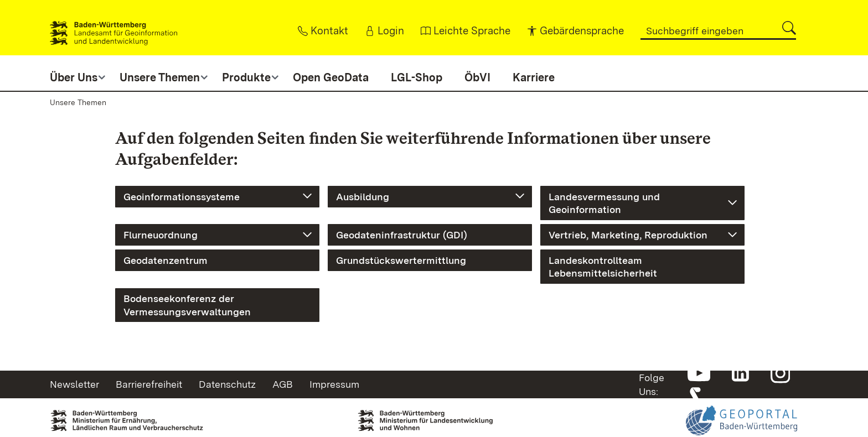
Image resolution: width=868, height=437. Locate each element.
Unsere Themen (78, 102)
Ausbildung (363, 197)
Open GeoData (331, 77)
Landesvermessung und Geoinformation (604, 203)
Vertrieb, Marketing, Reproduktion (628, 235)
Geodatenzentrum (166, 260)
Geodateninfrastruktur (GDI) (402, 235)
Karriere (534, 77)
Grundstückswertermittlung (401, 260)
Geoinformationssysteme (182, 197)
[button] (789, 28)
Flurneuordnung (161, 235)
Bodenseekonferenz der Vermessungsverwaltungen (187, 305)
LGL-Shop (417, 77)
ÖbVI (477, 77)
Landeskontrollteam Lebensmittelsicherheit (603, 267)
